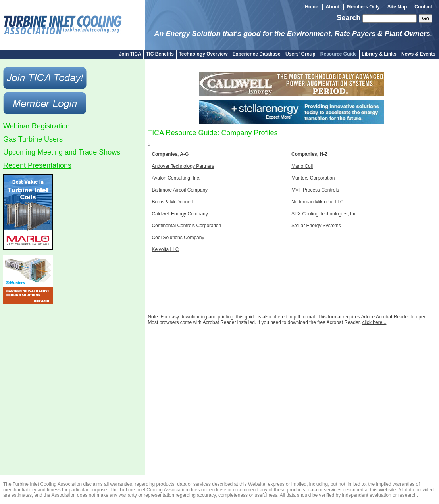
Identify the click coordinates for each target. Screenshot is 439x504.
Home (311, 7)
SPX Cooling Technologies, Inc (324, 214)
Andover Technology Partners (183, 166)
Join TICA (130, 54)
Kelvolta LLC (165, 249)
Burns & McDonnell (172, 202)
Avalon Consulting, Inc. (176, 178)
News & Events (418, 54)
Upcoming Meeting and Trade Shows (62, 152)
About (333, 7)
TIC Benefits (160, 54)
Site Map (397, 7)
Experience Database (257, 54)
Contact (423, 7)
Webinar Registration (37, 126)
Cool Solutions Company (178, 238)
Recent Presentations (37, 165)
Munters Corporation (313, 178)
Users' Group (300, 54)
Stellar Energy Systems (316, 226)
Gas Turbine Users (33, 139)
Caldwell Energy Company (180, 214)
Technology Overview (203, 54)
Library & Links (379, 54)
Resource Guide (339, 54)
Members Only (363, 7)
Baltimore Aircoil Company (180, 190)
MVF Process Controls (315, 190)
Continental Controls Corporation (186, 226)
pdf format (304, 317)
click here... (374, 322)
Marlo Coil (302, 166)
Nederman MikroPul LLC (317, 202)
